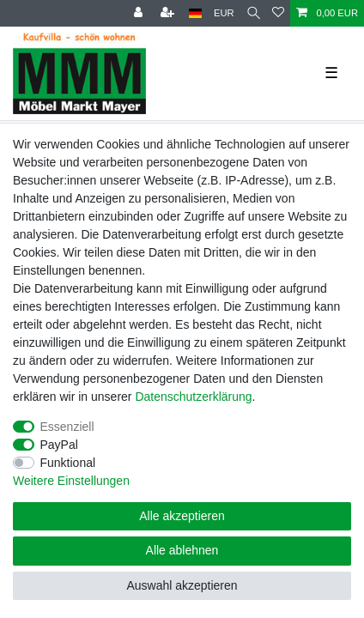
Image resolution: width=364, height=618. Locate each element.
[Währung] (224, 13)
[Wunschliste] (278, 13)
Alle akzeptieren (182, 516)
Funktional (68, 463)
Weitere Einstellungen (71, 481)
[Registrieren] (169, 13)
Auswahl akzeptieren (182, 585)
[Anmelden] (140, 13)
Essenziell (67, 427)
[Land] (195, 13)
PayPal (59, 445)
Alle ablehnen (182, 550)
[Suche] (254, 13)
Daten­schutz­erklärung (193, 397)
